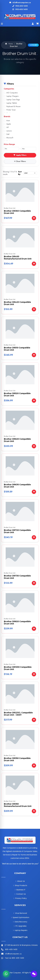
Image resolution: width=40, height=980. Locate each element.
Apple (9, 124)
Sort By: (20, 173)
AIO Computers (12, 93)
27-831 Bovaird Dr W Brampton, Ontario (21, 945)
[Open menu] (2, 24)
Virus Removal (20, 913)
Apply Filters (20, 155)
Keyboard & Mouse (13, 106)
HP (8, 127)
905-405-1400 (22, 6)
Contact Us (20, 894)
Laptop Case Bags (13, 100)
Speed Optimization (20, 917)
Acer (8, 121)
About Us (20, 881)
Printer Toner (11, 110)
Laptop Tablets (12, 103)
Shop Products (20, 885)
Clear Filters (20, 161)
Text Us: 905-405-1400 (14, 958)
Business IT (20, 890)
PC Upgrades (20, 926)
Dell (8, 134)
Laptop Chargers (12, 96)
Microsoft (10, 138)
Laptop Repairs (20, 930)
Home (9, 44)
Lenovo (9, 131)
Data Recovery (20, 922)
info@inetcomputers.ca (22, 3)
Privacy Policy (20, 898)
